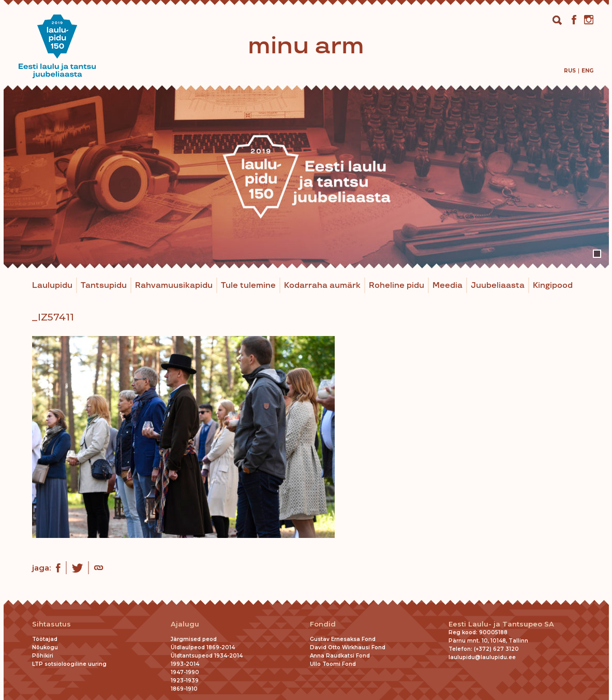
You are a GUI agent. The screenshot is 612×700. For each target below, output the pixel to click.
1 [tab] (597, 254)
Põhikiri (43, 656)
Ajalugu (185, 624)
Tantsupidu (104, 286)
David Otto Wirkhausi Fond (348, 647)
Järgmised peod (194, 639)
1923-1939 (185, 681)
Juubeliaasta (498, 286)
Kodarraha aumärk (322, 286)
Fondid (323, 624)
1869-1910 (184, 689)
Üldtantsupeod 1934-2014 (207, 656)
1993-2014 (185, 664)
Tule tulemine (248, 286)
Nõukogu (45, 647)
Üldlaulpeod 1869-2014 (203, 647)
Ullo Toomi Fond (333, 664)
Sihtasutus (51, 624)
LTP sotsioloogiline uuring (69, 664)
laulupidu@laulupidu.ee (482, 657)
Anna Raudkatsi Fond (340, 656)
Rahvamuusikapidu (174, 286)
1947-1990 (185, 672)
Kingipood (553, 286)
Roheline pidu (397, 286)
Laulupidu (52, 286)
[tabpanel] (306, 177)
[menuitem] (570, 71)
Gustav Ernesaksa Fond (343, 639)
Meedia (447, 286)
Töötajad (45, 639)
